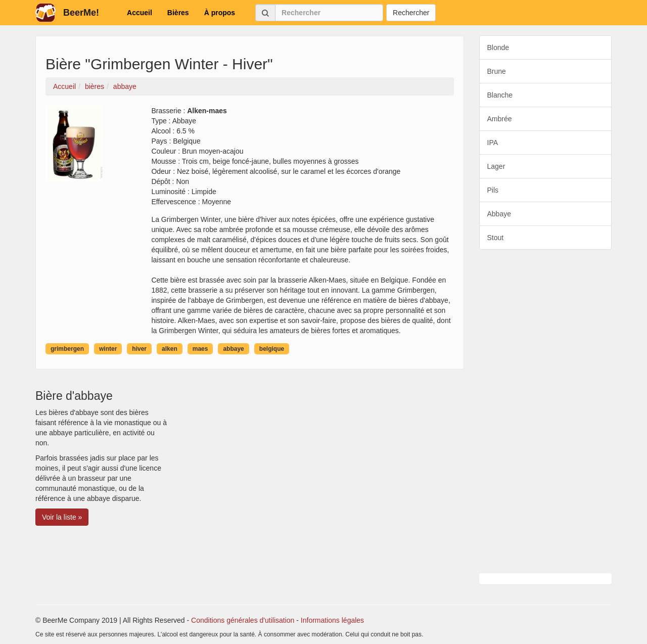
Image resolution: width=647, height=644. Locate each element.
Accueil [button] (140, 13)
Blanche (500, 95)
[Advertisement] (546, 411)
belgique (272, 349)
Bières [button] (178, 13)
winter (108, 349)
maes (200, 349)
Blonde (498, 48)
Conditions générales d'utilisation (243, 620)
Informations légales (332, 620)
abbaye (233, 349)
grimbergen (67, 349)
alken (170, 349)
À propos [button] (220, 13)
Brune (497, 71)
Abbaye (499, 214)
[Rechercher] (329, 13)
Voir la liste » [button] (62, 517)
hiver (139, 349)
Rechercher (411, 13)
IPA (493, 143)
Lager (496, 166)
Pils (493, 190)
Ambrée (500, 119)
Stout (496, 238)
